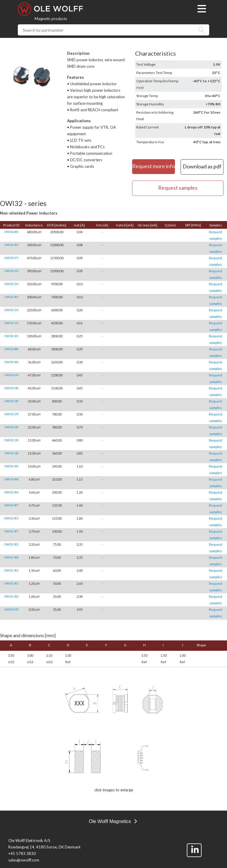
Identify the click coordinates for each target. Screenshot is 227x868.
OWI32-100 (11, 466)
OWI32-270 (11, 414)
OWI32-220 (11, 427)
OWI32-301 (11, 297)
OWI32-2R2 (11, 544)
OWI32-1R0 (11, 596)
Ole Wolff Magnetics (113, 821)
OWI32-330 (11, 401)
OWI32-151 (11, 323)
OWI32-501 (11, 245)
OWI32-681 (11, 232)
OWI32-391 (11, 271)
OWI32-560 (11, 362)
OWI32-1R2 (11, 583)
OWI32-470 (11, 375)
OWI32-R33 (11, 609)
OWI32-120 (11, 453)
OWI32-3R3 (11, 518)
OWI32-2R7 (11, 531)
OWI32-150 (11, 440)
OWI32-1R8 (11, 557)
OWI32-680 (11, 349)
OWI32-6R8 (11, 479)
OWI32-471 (11, 258)
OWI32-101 (11, 336)
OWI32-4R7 (11, 505)
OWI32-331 (11, 284)
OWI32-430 (11, 388)
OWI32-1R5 (11, 570)
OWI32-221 (11, 310)
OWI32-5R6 (11, 492)
